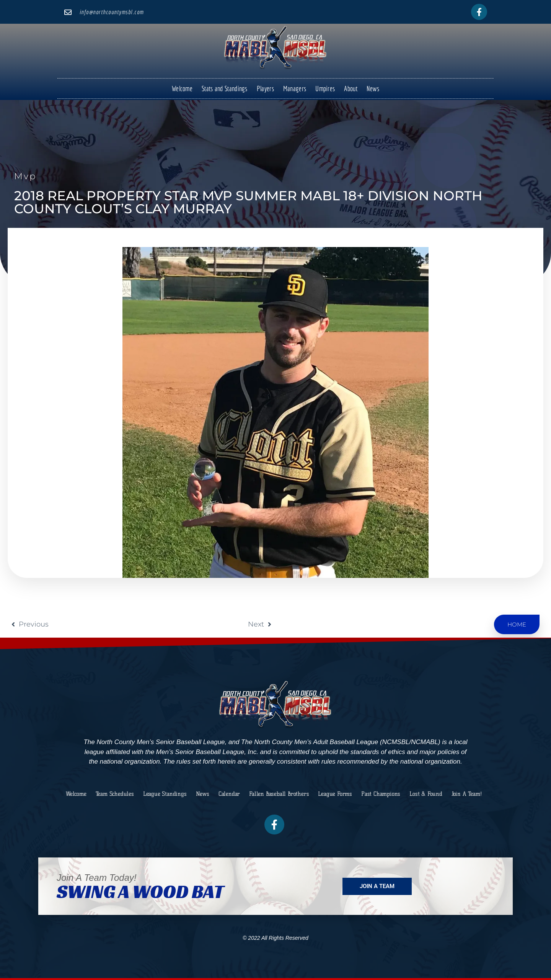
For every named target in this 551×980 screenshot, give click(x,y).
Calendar (229, 794)
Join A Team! (467, 794)
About (351, 88)
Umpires (325, 88)
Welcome (182, 88)
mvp (25, 176)
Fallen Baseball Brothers (279, 794)
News (373, 88)
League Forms (335, 794)
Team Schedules (115, 794)
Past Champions (381, 794)
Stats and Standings (225, 88)
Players (265, 88)
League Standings (165, 794)
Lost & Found (426, 794)
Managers (295, 88)
